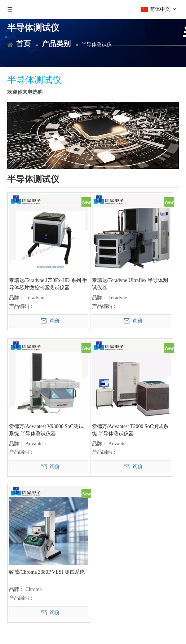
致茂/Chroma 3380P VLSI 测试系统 (47, 572)
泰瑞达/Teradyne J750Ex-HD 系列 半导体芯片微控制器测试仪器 (48, 284)
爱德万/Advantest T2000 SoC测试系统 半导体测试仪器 (130, 430)
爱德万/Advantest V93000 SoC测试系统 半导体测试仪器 (46, 430)
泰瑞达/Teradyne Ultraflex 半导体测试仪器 (130, 284)
